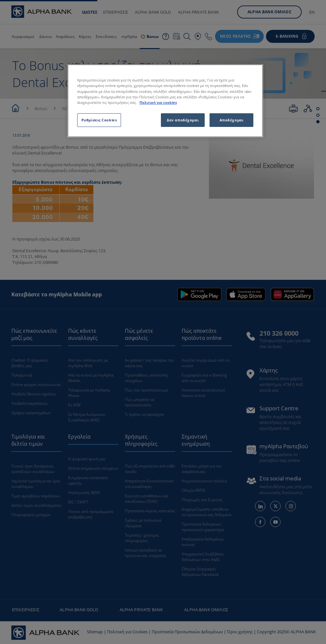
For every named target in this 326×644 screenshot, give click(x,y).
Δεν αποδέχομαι (183, 120)
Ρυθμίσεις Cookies (99, 120)
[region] (165, 101)
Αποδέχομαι (232, 120)
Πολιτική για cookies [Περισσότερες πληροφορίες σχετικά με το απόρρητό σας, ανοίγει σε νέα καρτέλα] (158, 102)
